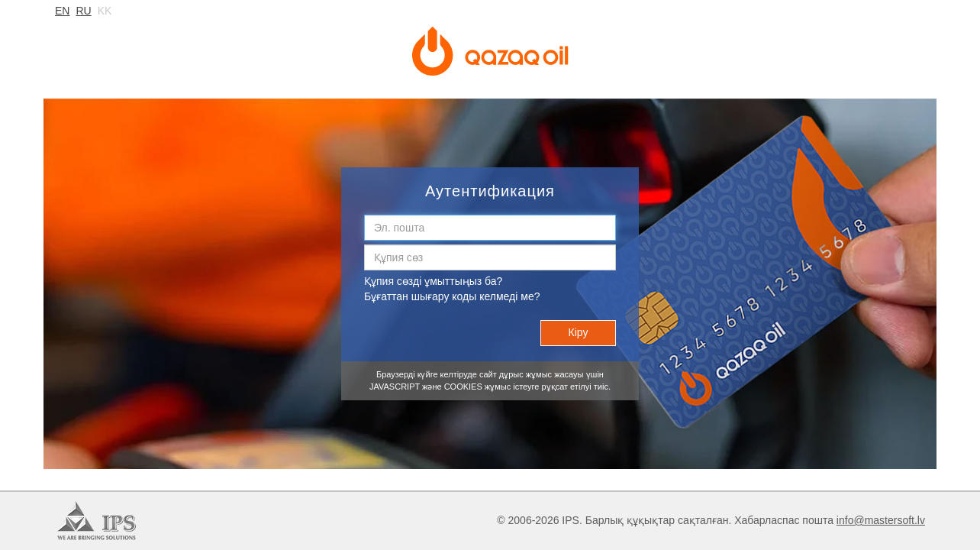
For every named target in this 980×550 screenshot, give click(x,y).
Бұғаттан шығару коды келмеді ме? (452, 296)
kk (105, 11)
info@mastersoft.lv (881, 520)
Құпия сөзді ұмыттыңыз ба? (433, 281)
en (62, 11)
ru (83, 11)
